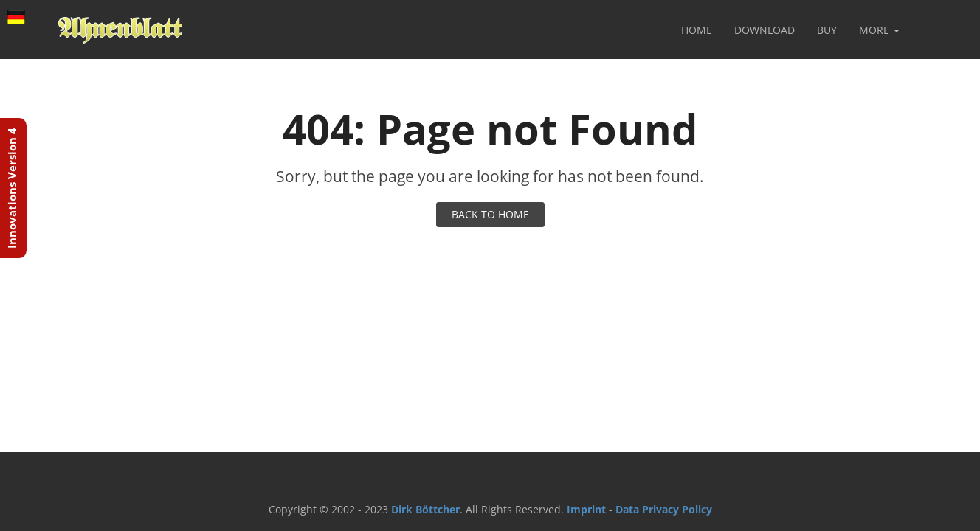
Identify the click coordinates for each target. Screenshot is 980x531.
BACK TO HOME (490, 214)
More (879, 30)
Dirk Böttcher (425, 509)
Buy (827, 30)
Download (765, 30)
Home (697, 30)
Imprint (586, 509)
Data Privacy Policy (664, 509)
